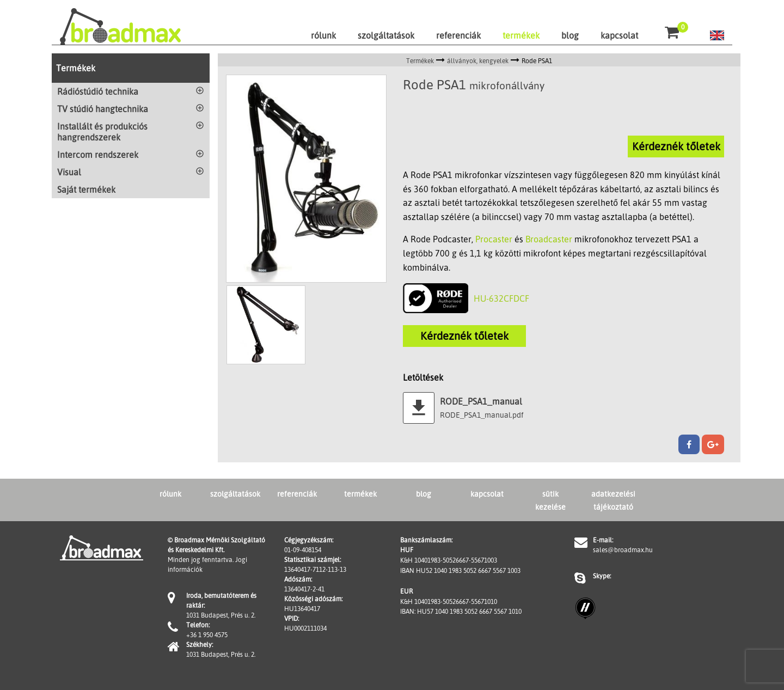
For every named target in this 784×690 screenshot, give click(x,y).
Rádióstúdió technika (98, 91)
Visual (69, 172)
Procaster (494, 239)
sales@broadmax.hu (623, 550)
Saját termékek (86, 190)
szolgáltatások (386, 35)
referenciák (458, 35)
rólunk (323, 35)
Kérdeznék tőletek (676, 146)
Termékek (76, 68)
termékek (521, 35)
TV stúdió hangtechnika (103, 109)
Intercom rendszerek (98, 155)
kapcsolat (619, 35)
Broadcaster (549, 239)
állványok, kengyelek (478, 61)
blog (570, 35)
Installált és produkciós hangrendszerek (102, 132)
